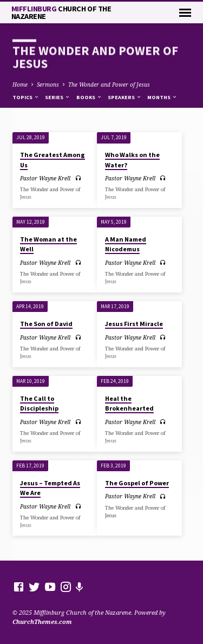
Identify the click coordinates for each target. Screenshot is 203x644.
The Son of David (46, 324)
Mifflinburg (61, 12)
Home (20, 84)
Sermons (48, 84)
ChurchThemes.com (42, 622)
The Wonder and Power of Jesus (109, 84)
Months (162, 97)
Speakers (125, 97)
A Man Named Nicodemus (126, 244)
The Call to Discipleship (39, 403)
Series (58, 97)
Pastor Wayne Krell (45, 178)
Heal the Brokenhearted (129, 403)
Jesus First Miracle (134, 324)
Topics (26, 97)
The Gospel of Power (137, 483)
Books (89, 97)
